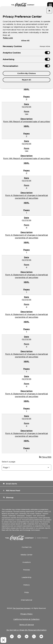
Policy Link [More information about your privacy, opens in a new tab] (8, 38)
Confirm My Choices (26, 73)
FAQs (27, 592)
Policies (26, 570)
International (26, 600)
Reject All (26, 80)
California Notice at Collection (26, 619)
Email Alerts (10, 484)
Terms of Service (26, 625)
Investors (27, 562)
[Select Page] (26, 468)
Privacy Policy (26, 614)
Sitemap (8, 497)
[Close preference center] (49, 11)
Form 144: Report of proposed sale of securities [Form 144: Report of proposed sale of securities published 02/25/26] (27, 121)
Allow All (25, 40)
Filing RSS (45, 457)
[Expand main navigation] (50, 5)
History (26, 585)
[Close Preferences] (3, 640)
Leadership (27, 577)
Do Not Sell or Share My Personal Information (27, 630)
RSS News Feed (11, 491)
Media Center (27, 555)
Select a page (9, 462)
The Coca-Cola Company (21, 608)
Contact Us (27, 547)
